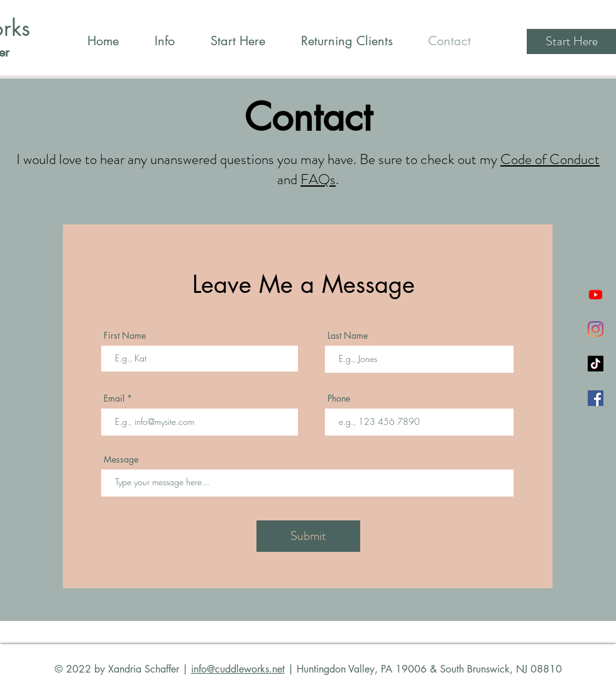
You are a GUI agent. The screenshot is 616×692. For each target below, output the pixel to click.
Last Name (348, 336)
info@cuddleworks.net (238, 669)
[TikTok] (596, 364)
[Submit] (308, 536)
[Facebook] (596, 398)
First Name (125, 336)
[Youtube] (596, 294)
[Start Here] (571, 41)
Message (121, 459)
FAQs (318, 179)
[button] (164, 41)
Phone (339, 398)
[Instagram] (596, 329)
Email (114, 398)
